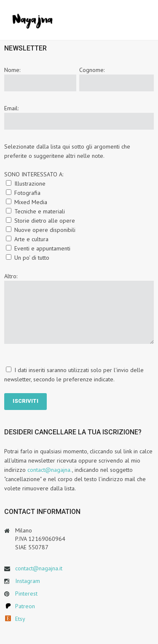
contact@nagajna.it (39, 568)
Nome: (12, 70)
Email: (11, 108)
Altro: (11, 276)
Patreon (25, 606)
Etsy (20, 619)
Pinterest (26, 593)
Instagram (28, 581)
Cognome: (92, 70)
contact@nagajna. (50, 470)
